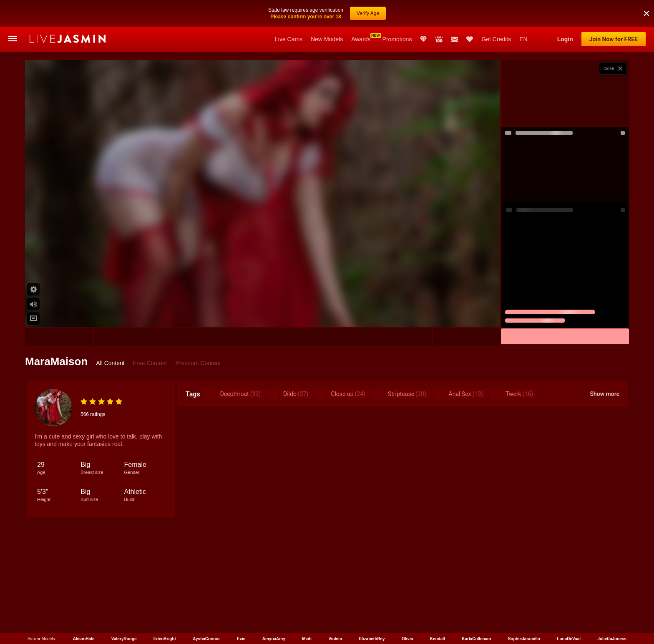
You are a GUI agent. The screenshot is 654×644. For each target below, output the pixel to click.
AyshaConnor (206, 639)
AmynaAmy (274, 639)
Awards (361, 39)
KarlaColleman (476, 639)
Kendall (438, 639)
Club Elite (423, 39)
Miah (307, 639)
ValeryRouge (124, 639)
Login (565, 39)
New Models (327, 39)
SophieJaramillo (524, 639)
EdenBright (165, 639)
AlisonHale (84, 639)
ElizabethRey (372, 639)
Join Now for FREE (614, 39)
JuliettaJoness (612, 639)
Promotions (397, 39)
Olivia (407, 639)
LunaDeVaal (569, 639)
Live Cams (289, 39)
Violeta (335, 639)
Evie (241, 639)
